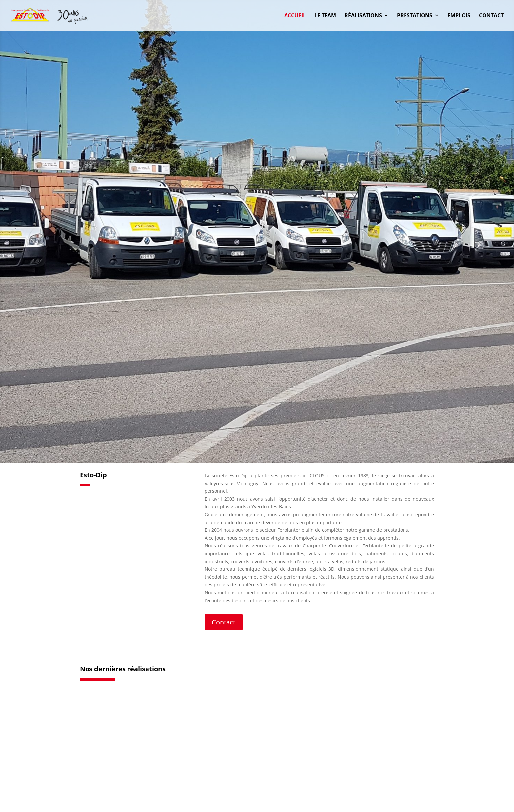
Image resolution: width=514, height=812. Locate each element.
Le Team (325, 16)
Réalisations (363, 16)
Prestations (415, 16)
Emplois (459, 16)
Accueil (295, 16)
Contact (491, 16)
